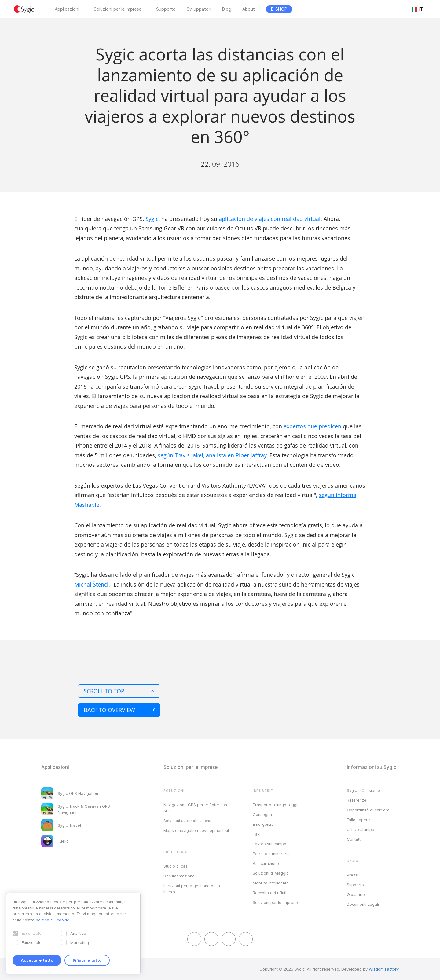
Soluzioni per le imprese (118, 9)
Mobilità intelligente (271, 883)
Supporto (166, 9)
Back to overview (119, 710)
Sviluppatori (199, 9)
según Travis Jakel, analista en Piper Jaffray (212, 455)
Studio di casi (176, 866)
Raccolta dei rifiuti (269, 893)
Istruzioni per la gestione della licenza (192, 889)
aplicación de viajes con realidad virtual (270, 219)
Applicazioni (67, 9)
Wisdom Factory (384, 969)
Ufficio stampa (361, 829)
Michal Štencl (91, 584)
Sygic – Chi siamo (363, 790)
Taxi (257, 834)
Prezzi (353, 875)
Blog (227, 9)
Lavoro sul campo (269, 844)
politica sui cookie (53, 920)
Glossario (356, 894)
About (249, 9)
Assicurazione (266, 863)
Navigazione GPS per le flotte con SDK (195, 808)
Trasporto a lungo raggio (276, 805)
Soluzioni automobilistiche (187, 821)
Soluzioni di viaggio (271, 873)
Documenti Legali (363, 904)
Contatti (354, 839)
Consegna (262, 814)
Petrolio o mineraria (271, 854)
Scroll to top (119, 691)
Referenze (357, 800)
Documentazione (179, 876)
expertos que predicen (312, 426)
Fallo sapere (358, 820)
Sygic (152, 219)
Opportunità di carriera (368, 810)
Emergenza (263, 824)
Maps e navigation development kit (196, 830)
